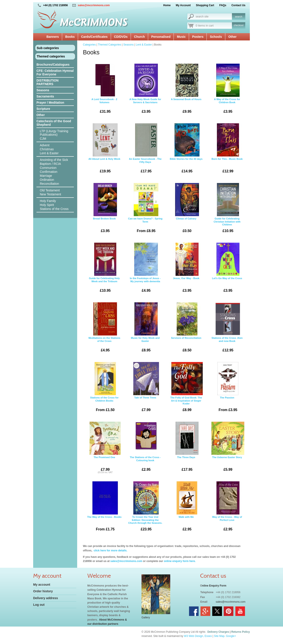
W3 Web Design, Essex (198, 636)
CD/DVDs (121, 37)
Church (139, 37)
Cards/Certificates (94, 37)
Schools (216, 37)
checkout (239, 25)
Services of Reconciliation (186, 329)
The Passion (227, 389)
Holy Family (48, 201)
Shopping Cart (205, 5)
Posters (198, 37)
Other (232, 37)
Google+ (231, 636)
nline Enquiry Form (214, 586)
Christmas (47, 149)
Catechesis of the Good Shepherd (54, 123)
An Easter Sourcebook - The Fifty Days (145, 150)
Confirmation (49, 172)
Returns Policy (241, 632)
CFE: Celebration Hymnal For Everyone (55, 72)
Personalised (161, 37)
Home (167, 5)
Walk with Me (186, 508)
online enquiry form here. (180, 561)
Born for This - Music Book (227, 150)
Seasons (43, 90)
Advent (45, 145)
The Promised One (104, 448)
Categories (89, 45)
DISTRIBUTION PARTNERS (48, 82)
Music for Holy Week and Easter (145, 329)
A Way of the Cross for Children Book (227, 90)
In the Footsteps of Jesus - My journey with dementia (145, 269)
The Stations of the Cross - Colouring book (145, 448)
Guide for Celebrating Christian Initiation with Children (227, 210)
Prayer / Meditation (50, 103)
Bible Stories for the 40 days (186, 150)
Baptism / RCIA (50, 164)
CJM (43, 139)
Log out (39, 605)
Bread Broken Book (104, 210)
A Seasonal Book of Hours (186, 90)
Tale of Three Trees (145, 389)
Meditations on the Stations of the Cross (104, 329)
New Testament (50, 194)
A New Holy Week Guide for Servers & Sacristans (145, 90)
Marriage (46, 176)
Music (181, 37)
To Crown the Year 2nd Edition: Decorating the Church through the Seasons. (145, 508)
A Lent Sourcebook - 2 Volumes (104, 90)
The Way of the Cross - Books (104, 508)
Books (70, 37)
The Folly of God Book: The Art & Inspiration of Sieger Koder (186, 389)
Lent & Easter (49, 153)
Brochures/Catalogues (53, 65)
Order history (43, 591)
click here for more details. (110, 551)
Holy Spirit (47, 205)
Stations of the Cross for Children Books (104, 389)
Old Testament (50, 190)
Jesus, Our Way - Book (186, 269)
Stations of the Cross (54, 209)
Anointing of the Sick (54, 160)
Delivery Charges (218, 632)
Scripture (43, 109)
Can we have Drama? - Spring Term (145, 210)
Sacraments (45, 96)
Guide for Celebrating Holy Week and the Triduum (104, 269)
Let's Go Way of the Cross (227, 269)
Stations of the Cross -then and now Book (227, 329)
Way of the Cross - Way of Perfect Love (227, 508)
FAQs (223, 5)
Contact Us (238, 5)
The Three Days (186, 448)
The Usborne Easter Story (227, 448)
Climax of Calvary (186, 210)
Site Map (219, 636)
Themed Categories (110, 45)
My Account (183, 5)
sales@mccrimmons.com (94, 5)
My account (42, 585)
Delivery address (46, 598)
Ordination (47, 180)
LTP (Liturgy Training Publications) (54, 133)
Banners (53, 37)
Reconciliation (49, 184)
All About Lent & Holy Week (104, 150)
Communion (48, 168)
